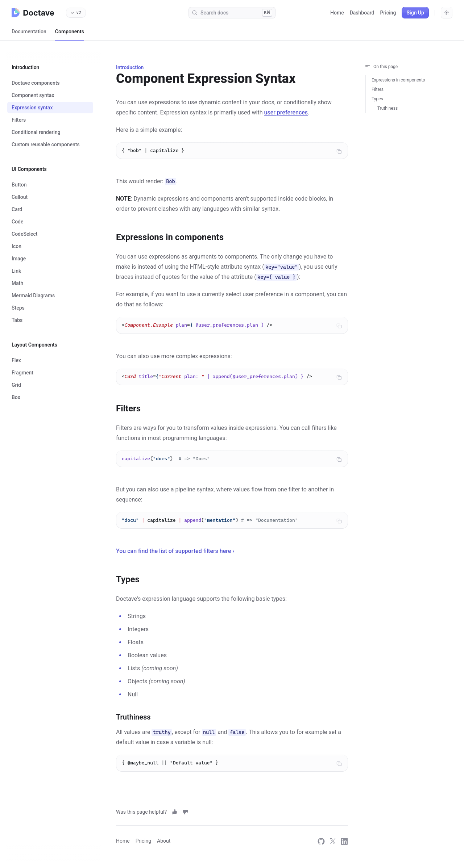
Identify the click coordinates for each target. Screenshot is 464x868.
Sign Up (415, 13)
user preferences (286, 112)
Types (377, 99)
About (164, 841)
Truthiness (388, 108)
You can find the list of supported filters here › (175, 558)
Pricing (388, 13)
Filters (378, 89)
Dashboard (362, 13)
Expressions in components (398, 80)
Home (337, 13)
